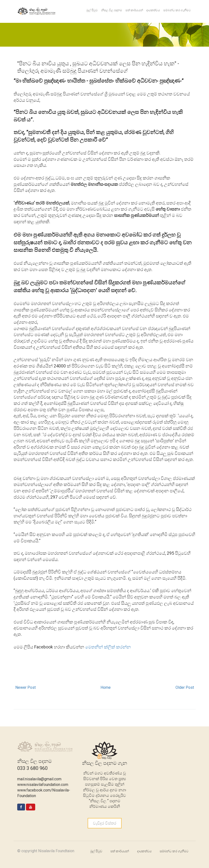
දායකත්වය (153, 10)
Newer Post (25, 687)
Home (106, 687)
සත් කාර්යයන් (134, 10)
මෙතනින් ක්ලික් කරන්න (108, 647)
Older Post (185, 687)
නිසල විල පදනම (112, 10)
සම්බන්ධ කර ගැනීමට (177, 10)
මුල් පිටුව (92, 10)
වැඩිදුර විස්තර (105, 823)
